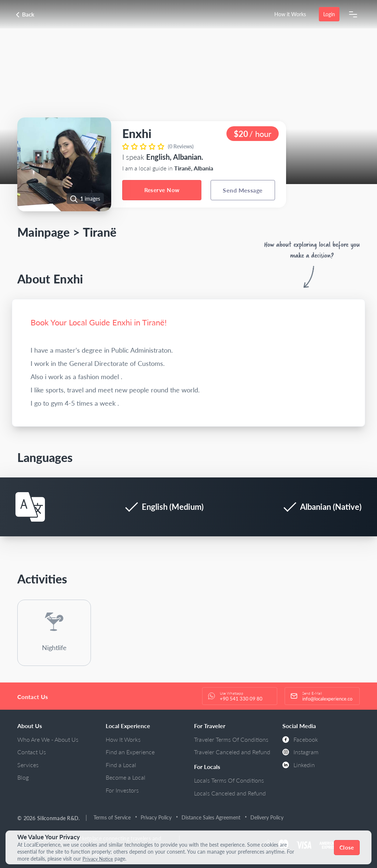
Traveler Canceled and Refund (232, 752)
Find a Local (121, 765)
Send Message (243, 190)
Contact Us (32, 752)
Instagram (300, 752)
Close (347, 847)
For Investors (122, 790)
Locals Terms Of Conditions (229, 780)
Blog (23, 777)
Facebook (300, 739)
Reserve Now (162, 190)
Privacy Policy (156, 817)
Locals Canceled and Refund (230, 793)
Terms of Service (112, 817)
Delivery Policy (267, 817)
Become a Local (126, 777)
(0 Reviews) (181, 146)
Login (329, 14)
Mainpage (44, 232)
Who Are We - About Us (48, 739)
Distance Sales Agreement (211, 817)
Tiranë (100, 232)
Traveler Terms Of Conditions (231, 739)
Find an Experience (130, 752)
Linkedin (299, 765)
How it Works (290, 14)
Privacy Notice (99, 859)
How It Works (123, 739)
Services (28, 765)
